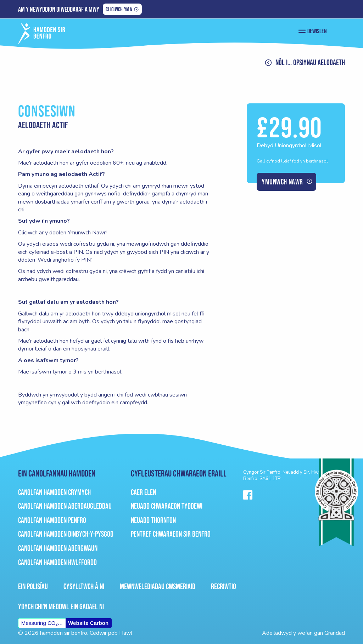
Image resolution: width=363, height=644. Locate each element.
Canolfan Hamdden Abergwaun (58, 548)
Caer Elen (143, 492)
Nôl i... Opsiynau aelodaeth (310, 62)
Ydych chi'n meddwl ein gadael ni (61, 607)
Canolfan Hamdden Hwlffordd (57, 562)
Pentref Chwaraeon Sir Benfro (171, 534)
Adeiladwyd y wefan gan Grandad (303, 633)
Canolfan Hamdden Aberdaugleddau (65, 506)
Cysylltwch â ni (84, 586)
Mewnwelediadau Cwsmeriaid (158, 586)
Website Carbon (88, 623)
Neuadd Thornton (153, 520)
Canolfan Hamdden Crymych (54, 492)
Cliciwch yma (119, 10)
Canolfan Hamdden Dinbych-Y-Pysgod (66, 534)
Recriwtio (224, 586)
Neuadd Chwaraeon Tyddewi (167, 506)
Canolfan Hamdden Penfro (52, 520)
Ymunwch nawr (282, 182)
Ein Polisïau (33, 586)
